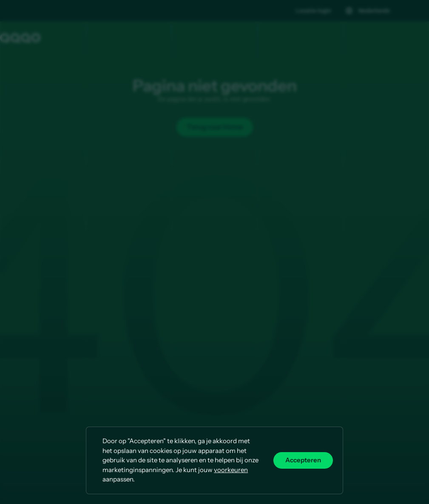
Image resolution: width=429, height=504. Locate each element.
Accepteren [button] (303, 460)
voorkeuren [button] (231, 470)
